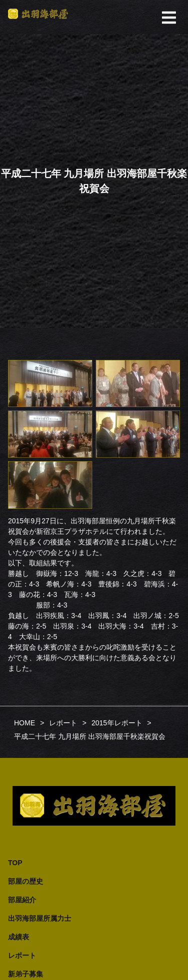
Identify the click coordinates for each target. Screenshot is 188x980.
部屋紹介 (22, 900)
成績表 (19, 937)
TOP (15, 863)
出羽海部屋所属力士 (40, 918)
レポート (22, 955)
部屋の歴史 (26, 881)
